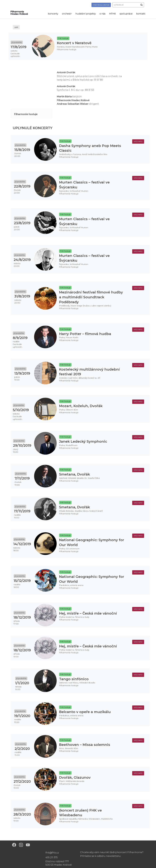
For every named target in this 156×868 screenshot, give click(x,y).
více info (138, 141)
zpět (16, 27)
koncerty (53, 14)
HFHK (112, 14)
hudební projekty (86, 14)
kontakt (141, 14)
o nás (102, 14)
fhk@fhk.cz (52, 853)
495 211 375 (52, 857)
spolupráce (126, 14)
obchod (101, 5)
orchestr (67, 14)
